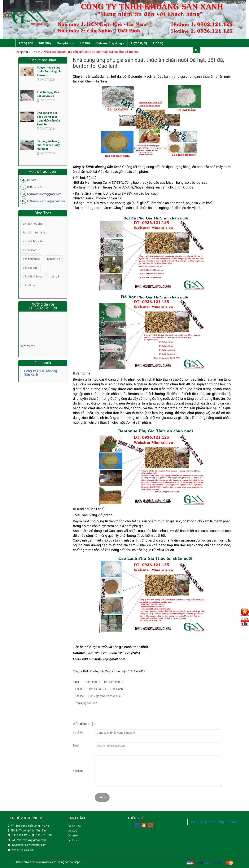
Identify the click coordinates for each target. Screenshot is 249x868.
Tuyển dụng (139, 43)
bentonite (92, 682)
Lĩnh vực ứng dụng (110, 43)
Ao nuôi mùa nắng (34, 232)
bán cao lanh (31, 268)
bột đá (79, 689)
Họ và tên (79, 733)
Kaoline (79, 696)
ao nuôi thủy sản (33, 241)
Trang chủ (26, 43)
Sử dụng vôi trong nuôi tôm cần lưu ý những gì (48, 145)
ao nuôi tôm (30, 250)
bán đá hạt (29, 285)
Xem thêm (28, 346)
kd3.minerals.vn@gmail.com (29, 840)
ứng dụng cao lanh (86, 703)
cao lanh (118, 689)
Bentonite (73, 840)
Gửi (102, 797)
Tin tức (85, 43)
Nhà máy (45, 43)
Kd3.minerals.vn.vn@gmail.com (46, 201)
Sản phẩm (66, 43)
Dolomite (73, 835)
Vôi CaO (72, 831)
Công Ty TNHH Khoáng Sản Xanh (41, 373)
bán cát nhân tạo (33, 277)
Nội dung (78, 771)
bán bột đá (54, 259)
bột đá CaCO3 (98, 689)
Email (76, 746)
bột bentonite (112, 682)
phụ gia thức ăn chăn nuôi (106, 696)
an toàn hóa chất (33, 224)
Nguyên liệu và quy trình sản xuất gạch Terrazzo (49, 71)
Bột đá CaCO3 (76, 826)
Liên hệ (158, 43)
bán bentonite (31, 259)
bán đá (55, 277)
